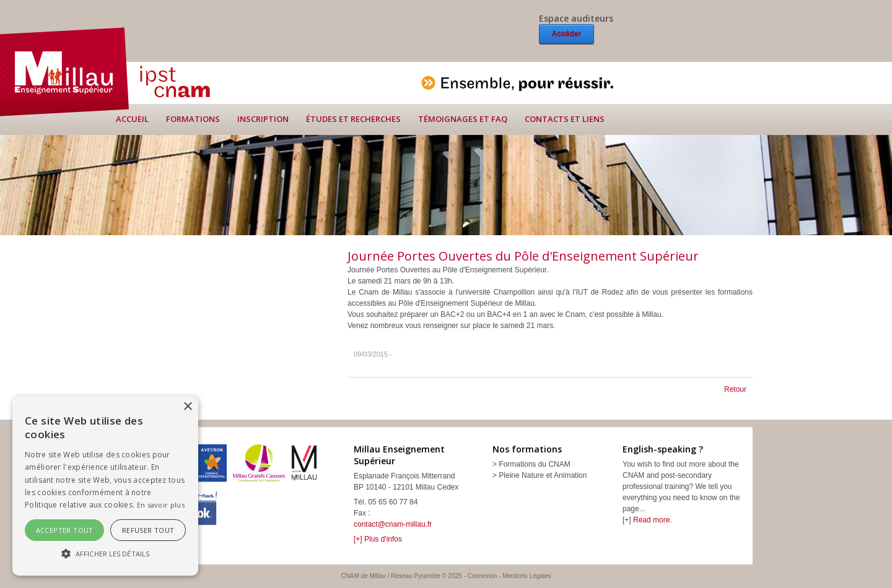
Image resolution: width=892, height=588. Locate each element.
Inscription (263, 119)
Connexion (483, 576)
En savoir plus (161, 505)
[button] (105, 553)
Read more (651, 520)
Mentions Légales (527, 576)
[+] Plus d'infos (378, 539)
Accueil (132, 119)
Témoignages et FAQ (463, 119)
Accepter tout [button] (65, 530)
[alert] (105, 486)
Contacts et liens (565, 119)
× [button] (187, 407)
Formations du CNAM (534, 464)
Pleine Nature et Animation (543, 475)
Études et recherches (353, 119)
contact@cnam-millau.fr (393, 524)
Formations (193, 119)
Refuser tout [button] (148, 530)
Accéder (566, 34)
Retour (735, 389)
